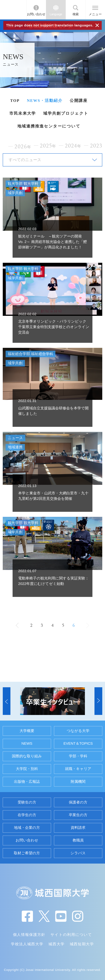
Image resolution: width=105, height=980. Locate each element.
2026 (23, 147)
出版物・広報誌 (27, 782)
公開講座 (79, 101)
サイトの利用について (71, 935)
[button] (7, 701)
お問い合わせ (36, 14)
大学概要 (27, 731)
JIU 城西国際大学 (13, 10)
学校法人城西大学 (27, 944)
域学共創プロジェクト (66, 113)
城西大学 (57, 944)
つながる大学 (78, 731)
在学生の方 (27, 815)
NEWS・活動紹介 (45, 101)
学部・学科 (78, 756)
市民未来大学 (23, 113)
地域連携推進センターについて (49, 126)
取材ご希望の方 (27, 853)
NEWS (27, 743)
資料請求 (78, 828)
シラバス (78, 853)
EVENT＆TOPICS (78, 743)
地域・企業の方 (27, 828)
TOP (15, 101)
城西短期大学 (82, 944)
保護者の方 (78, 802)
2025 (48, 146)
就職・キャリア (78, 769)
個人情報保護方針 (29, 935)
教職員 (78, 840)
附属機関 (78, 782)
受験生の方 (27, 802)
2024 (73, 146)
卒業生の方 (78, 815)
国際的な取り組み (27, 756)
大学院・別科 (27, 769)
